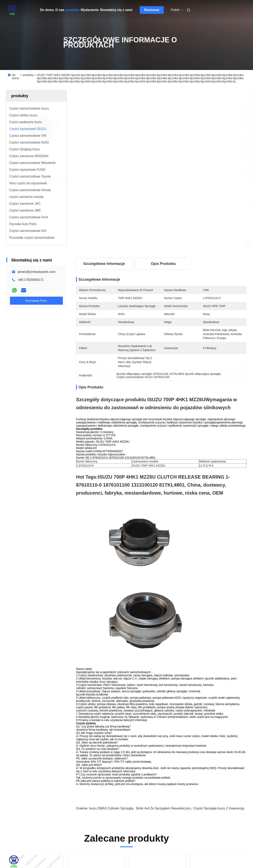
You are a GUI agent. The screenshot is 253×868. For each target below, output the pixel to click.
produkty (72, 10)
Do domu (47, 10)
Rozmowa (152, 10)
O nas (60, 10)
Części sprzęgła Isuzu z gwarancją (219, 808)
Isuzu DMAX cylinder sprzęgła (111, 808)
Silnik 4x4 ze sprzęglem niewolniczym (163, 808)
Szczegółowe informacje (104, 264)
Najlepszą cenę (183, 245)
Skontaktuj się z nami (116, 10)
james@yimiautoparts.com (37, 272)
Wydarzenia (90, 10)
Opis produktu (163, 264)
